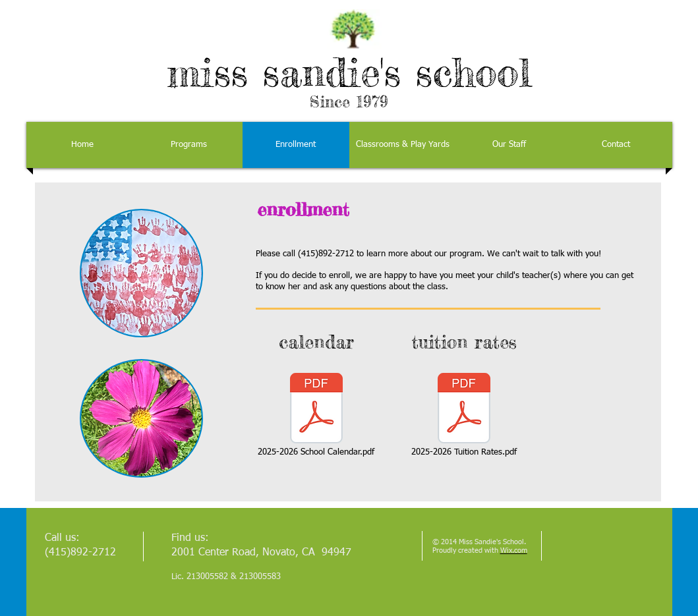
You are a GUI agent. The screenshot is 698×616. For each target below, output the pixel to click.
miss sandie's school (349, 72)
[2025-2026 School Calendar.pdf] (316, 415)
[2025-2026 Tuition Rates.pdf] (464, 415)
